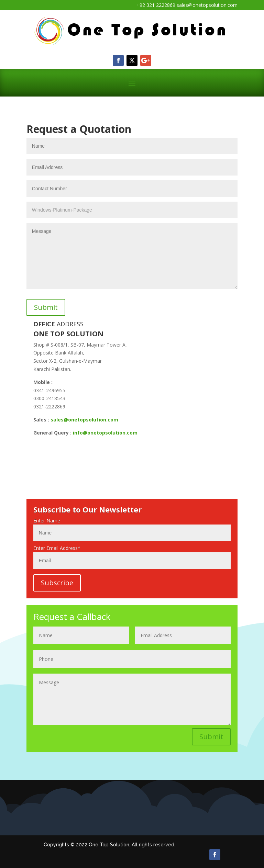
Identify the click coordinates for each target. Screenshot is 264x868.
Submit (211, 737)
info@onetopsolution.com (105, 433)
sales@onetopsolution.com (84, 420)
